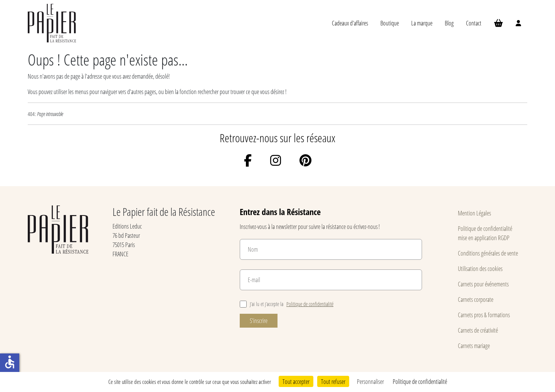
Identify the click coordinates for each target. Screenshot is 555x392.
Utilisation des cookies (480, 268)
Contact (474, 23)
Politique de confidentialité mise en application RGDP (485, 233)
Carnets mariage (474, 346)
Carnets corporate (476, 299)
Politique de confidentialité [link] (420, 381)
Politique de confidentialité (310, 304)
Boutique (390, 23)
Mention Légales (474, 213)
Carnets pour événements (483, 284)
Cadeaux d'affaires (350, 23)
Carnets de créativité (478, 330)
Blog (449, 23)
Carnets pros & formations (484, 315)
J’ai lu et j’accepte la (287, 304)
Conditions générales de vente (488, 253)
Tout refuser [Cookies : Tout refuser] (333, 381)
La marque (422, 23)
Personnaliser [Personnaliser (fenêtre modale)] (370, 381)
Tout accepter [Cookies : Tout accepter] (296, 381)
